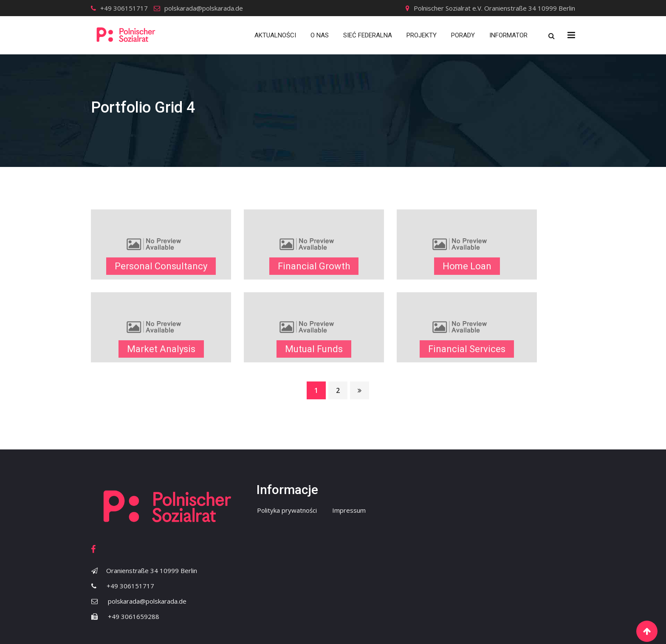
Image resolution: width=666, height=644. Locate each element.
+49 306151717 (124, 8)
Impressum (349, 510)
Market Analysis (161, 349)
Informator (508, 35)
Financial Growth (314, 266)
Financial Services (467, 349)
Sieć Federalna (368, 35)
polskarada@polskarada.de (204, 8)
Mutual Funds (314, 349)
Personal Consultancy (161, 266)
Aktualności (275, 35)
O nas (320, 35)
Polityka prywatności (287, 510)
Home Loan (467, 266)
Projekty (422, 35)
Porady (463, 35)
